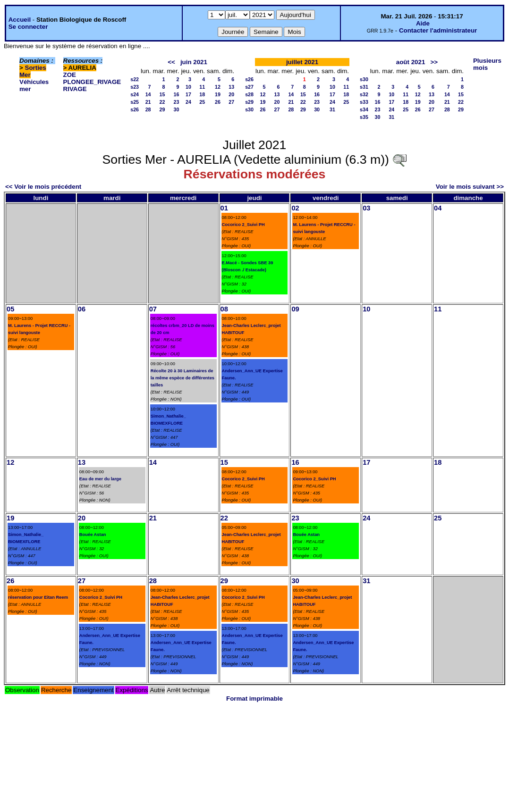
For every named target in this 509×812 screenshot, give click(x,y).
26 (218, 102)
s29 (249, 102)
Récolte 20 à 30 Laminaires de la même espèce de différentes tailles (182, 378)
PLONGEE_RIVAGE (92, 82)
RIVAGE (75, 89)
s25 (135, 102)
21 (148, 102)
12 (218, 87)
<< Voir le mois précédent (43, 187)
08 (224, 309)
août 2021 (411, 62)
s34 (364, 109)
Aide (423, 23)
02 (295, 208)
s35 (364, 117)
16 (177, 94)
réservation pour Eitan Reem (38, 597)
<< (171, 62)
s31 (364, 87)
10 (188, 87)
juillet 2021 (302, 62)
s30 (249, 109)
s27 (249, 87)
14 (148, 94)
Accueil (20, 20)
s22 (135, 79)
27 (231, 102)
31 (332, 109)
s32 (364, 94)
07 (153, 309)
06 (82, 309)
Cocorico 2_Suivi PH (243, 225)
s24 (135, 94)
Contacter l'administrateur (438, 30)
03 (366, 208)
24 (188, 102)
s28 (249, 94)
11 (202, 87)
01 (224, 208)
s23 (135, 87)
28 (148, 109)
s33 (364, 102)
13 (231, 87)
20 (231, 94)
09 (295, 309)
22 (162, 102)
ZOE (70, 75)
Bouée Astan (93, 535)
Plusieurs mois (487, 64)
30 (177, 109)
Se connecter (28, 27)
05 (10, 309)
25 (202, 102)
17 (188, 94)
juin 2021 (194, 62)
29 (162, 109)
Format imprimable (254, 699)
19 (218, 94)
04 (438, 208)
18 (202, 94)
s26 (135, 109)
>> (434, 62)
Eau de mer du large (100, 479)
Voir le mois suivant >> (470, 187)
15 (162, 94)
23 (177, 102)
